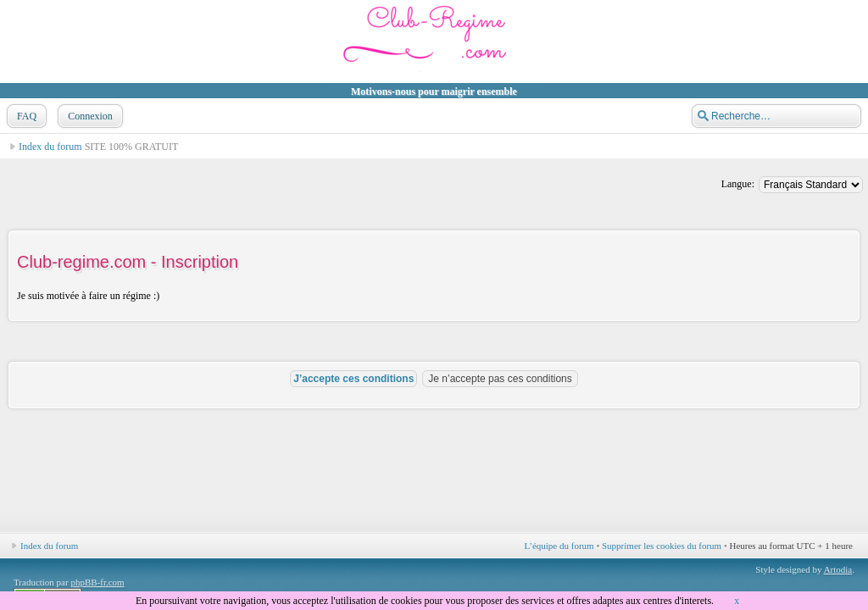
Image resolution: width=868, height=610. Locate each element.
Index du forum (50, 147)
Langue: (738, 184)
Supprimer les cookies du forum (662, 546)
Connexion (89, 116)
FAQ (25, 116)
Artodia (838, 569)
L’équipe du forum (559, 546)
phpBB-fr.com (97, 582)
